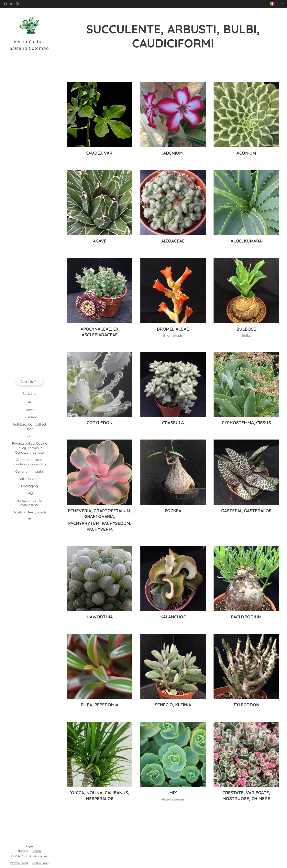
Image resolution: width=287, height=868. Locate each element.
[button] (30, 394)
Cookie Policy (40, 863)
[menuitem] (29, 410)
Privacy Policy (19, 863)
